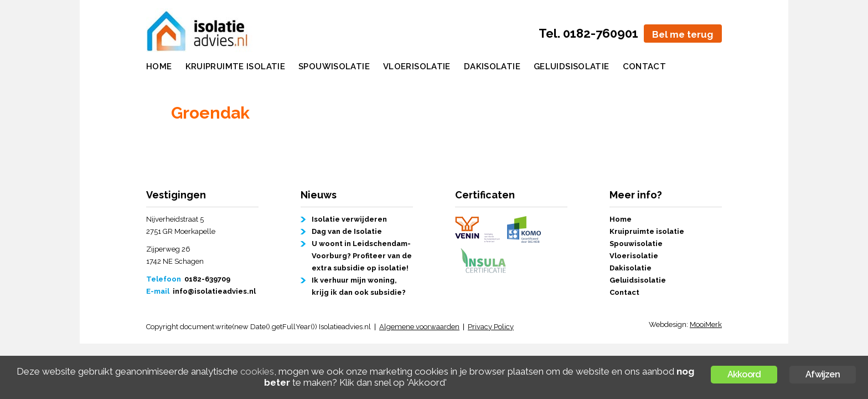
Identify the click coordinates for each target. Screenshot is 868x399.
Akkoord (744, 374)
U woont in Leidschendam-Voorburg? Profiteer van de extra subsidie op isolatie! (362, 256)
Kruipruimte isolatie (236, 66)
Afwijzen (823, 374)
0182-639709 (207, 279)
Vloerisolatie (417, 66)
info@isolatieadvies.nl (214, 291)
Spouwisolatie (334, 66)
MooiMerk (706, 324)
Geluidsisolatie (572, 66)
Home (159, 66)
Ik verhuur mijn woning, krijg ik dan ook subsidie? (359, 286)
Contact (645, 66)
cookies (257, 371)
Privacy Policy (491, 327)
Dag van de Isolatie (347, 231)
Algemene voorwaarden (419, 327)
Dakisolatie (492, 66)
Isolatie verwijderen (349, 219)
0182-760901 (601, 33)
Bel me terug (683, 34)
